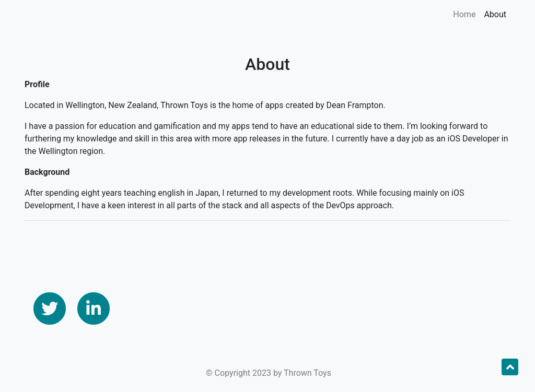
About (495, 14)
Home (464, 14)
